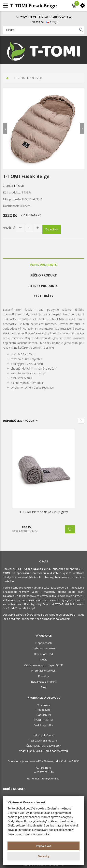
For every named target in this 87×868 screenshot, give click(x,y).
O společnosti (43, 643)
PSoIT (62, 865)
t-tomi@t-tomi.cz (60, 17)
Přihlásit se (37, 22)
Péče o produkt (44, 275)
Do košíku (52, 229)
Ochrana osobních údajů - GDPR (43, 665)
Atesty (44, 659)
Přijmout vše (43, 846)
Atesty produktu (43, 286)
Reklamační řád (44, 654)
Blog (44, 687)
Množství (9, 228)
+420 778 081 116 (32, 17)
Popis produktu (44, 265)
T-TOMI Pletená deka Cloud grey (44, 512)
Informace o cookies (43, 671)
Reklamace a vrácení (44, 682)
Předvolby (43, 856)
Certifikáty (44, 296)
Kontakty (44, 676)
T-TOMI (19, 186)
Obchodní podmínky (44, 648)
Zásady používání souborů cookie (29, 834)
